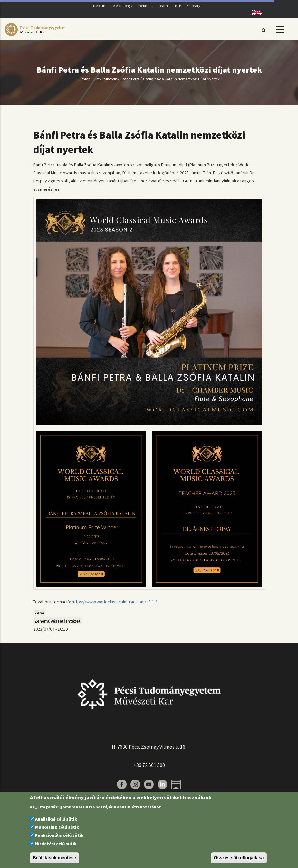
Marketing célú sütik (57, 827)
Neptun (99, 6)
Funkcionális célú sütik (59, 835)
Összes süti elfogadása (239, 858)
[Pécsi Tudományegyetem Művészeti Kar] (35, 36)
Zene (39, 613)
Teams (164, 6)
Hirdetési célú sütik (56, 844)
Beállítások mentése (55, 858)
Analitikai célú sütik (56, 819)
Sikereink (112, 79)
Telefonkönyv (122, 6)
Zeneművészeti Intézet (58, 621)
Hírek (97, 79)
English (254, 13)
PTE (178, 6)
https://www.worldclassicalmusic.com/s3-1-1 (115, 602)
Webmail (145, 6)
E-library (193, 6)
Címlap (84, 79)
